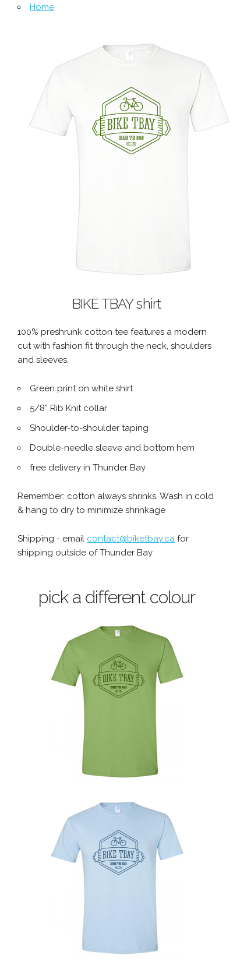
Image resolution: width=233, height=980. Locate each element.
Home (42, 7)
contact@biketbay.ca (131, 539)
